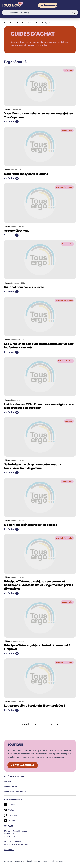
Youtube (10, 821)
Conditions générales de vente (51, 861)
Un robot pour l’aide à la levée (24, 287)
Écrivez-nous (9, 850)
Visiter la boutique (23, 765)
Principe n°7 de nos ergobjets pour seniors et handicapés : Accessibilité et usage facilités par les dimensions (39, 585)
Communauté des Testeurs (15, 792)
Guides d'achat (36, 23)
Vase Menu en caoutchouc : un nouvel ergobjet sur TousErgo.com (38, 115)
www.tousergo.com (48, 5)
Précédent (27, 724)
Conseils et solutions (20, 23)
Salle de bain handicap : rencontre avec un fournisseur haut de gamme (33, 466)
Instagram (10, 815)
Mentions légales (30, 861)
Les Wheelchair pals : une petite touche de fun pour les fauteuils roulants (39, 346)
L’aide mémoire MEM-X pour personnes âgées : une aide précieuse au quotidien (39, 406)
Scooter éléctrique (17, 231)
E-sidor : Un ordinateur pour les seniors (30, 525)
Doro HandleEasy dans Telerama (26, 174)
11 (46, 724)
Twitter (9, 810)
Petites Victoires (11, 787)
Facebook (10, 805)
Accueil (7, 23)
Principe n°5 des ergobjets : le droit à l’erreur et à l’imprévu (37, 647)
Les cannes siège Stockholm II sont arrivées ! (34, 706)
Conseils (8, 782)
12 (51, 724)
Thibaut (7, 109)
